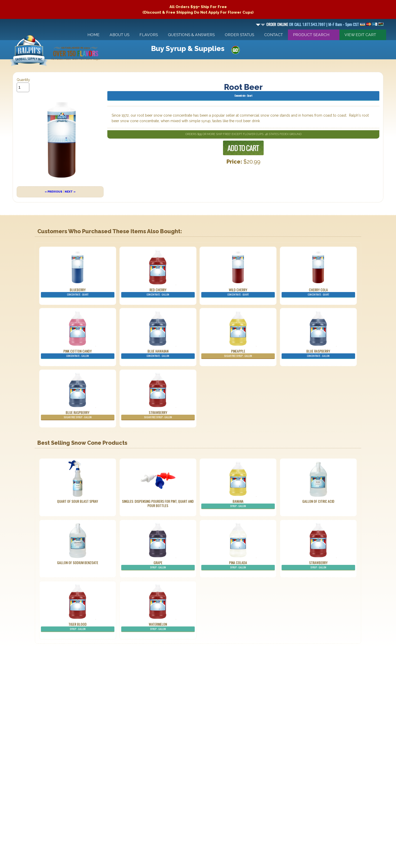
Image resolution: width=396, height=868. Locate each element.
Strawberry (158, 415)
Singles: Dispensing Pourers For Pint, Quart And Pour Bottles (158, 503)
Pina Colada (238, 565)
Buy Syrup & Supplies (188, 48)
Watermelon (158, 627)
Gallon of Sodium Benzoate (78, 562)
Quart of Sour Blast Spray (78, 501)
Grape (158, 565)
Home (93, 35)
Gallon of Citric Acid (318, 501)
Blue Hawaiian (158, 354)
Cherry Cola (318, 292)
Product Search (311, 35)
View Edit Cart (360, 35)
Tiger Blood (78, 627)
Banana (238, 504)
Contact (274, 35)
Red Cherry (158, 292)
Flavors (149, 35)
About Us (119, 35)
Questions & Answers (191, 35)
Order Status (239, 35)
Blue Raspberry (318, 354)
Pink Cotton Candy (78, 354)
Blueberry (78, 292)
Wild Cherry (238, 292)
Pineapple (238, 354)
